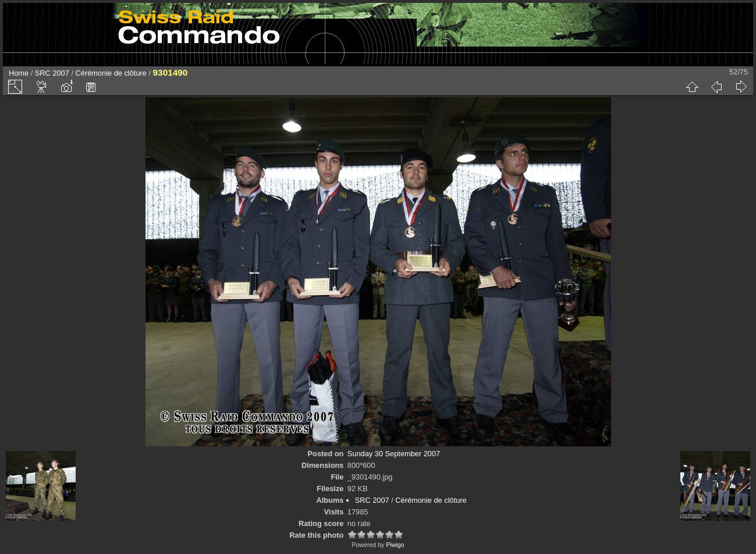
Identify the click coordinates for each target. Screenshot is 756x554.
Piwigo (395, 545)
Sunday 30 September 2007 (394, 454)
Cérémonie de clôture (111, 73)
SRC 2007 (52, 73)
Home (19, 73)
